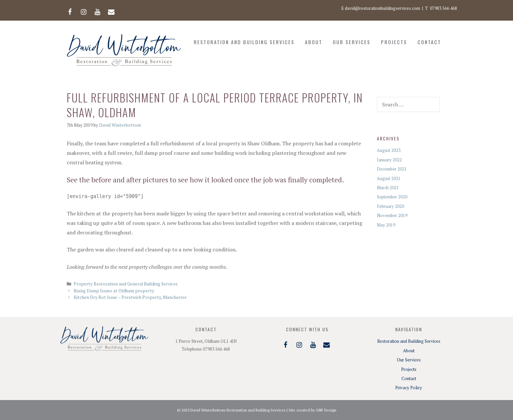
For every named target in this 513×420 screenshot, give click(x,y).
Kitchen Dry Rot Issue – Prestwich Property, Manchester (130, 297)
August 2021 (389, 178)
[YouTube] (97, 10)
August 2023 (389, 150)
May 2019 (386, 225)
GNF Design (326, 410)
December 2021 (392, 169)
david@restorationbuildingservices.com (382, 8)
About (314, 42)
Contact (429, 42)
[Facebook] (70, 10)
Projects (394, 42)
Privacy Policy (409, 388)
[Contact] (111, 10)
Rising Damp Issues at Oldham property (114, 291)
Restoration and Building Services (244, 42)
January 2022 (389, 160)
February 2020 (390, 206)
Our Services (352, 42)
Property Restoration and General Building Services (126, 284)
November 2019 (392, 215)
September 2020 (392, 197)
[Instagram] (84, 10)
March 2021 (388, 188)
